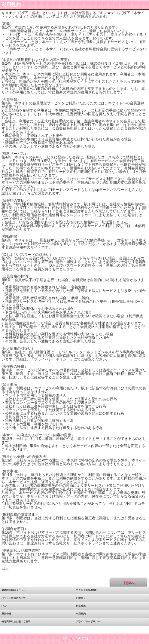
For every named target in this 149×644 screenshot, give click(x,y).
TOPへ (129, 583)
